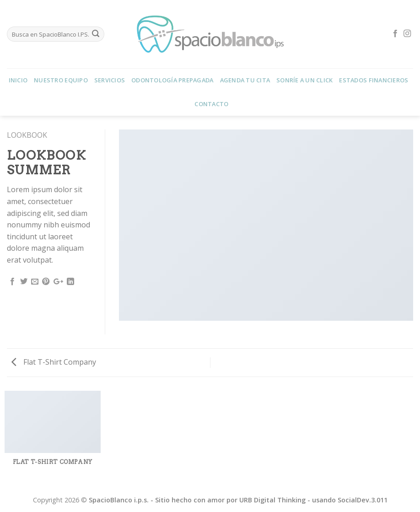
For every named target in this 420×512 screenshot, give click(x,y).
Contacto (211, 104)
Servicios (110, 80)
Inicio (18, 80)
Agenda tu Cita (245, 80)
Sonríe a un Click (304, 80)
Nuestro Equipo (61, 80)
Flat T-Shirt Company (54, 362)
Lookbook (27, 135)
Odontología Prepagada (172, 80)
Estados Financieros (374, 80)
